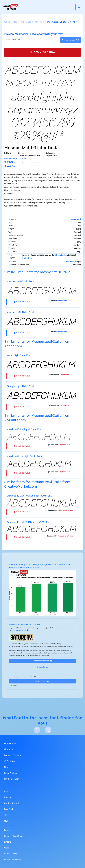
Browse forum (42, 667)
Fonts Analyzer (11, 773)
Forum (7, 830)
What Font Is (10, 744)
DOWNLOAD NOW (43, 52)
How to (7, 797)
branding (60, 255)
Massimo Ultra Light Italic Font (24, 456)
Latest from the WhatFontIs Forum (25, 625)
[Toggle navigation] (79, 7)
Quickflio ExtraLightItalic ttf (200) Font (29, 522)
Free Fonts (9, 809)
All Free (39, 22)
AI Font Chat (10, 761)
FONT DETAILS (22, 302)
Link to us (9, 749)
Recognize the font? (42, 661)
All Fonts (26, 22)
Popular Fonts (11, 854)
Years (7, 848)
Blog (6, 767)
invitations (27, 258)
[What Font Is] (10, 7)
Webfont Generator (42, 681)
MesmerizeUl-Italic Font (20, 282)
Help (6, 791)
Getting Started (11, 803)
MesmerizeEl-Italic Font (20, 312)
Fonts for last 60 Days (14, 836)
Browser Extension (13, 755)
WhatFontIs (11, 22)
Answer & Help (23, 630)
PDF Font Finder (12, 779)
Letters (8, 842)
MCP (6, 821)
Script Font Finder (13, 860)
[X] (48, 730)
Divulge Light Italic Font (20, 386)
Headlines (70, 262)
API (6, 815)
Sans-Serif (76, 219)
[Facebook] (37, 730)
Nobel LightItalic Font (19, 355)
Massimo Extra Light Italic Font (24, 429)
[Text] (32, 40)
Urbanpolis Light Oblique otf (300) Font (29, 496)
